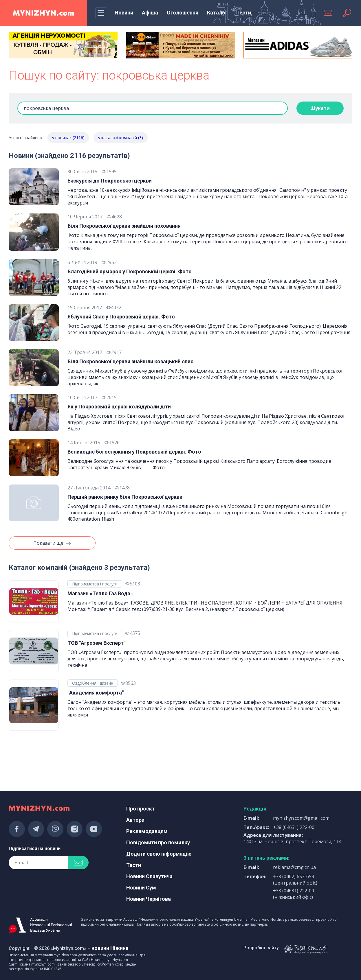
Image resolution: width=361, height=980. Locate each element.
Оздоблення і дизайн (93, 683)
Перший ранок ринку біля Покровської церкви (125, 497)
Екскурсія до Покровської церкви (110, 181)
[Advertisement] (63, 761)
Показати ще (52, 543)
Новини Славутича (149, 876)
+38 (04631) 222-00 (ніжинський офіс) (294, 894)
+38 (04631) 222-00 (294, 827)
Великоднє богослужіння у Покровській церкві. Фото (134, 452)
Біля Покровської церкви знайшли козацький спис (130, 361)
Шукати (320, 108)
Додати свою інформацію (159, 854)
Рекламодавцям (147, 831)
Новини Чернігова (149, 899)
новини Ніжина (110, 948)
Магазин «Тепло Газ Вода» (100, 593)
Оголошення (183, 13)
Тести (244, 13)
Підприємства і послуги (95, 584)
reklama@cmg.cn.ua (294, 867)
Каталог (217, 13)
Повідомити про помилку (158, 842)
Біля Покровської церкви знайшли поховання (124, 226)
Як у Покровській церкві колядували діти (119, 407)
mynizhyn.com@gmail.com (301, 818)
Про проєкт (141, 809)
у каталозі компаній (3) (121, 138)
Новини (124, 13)
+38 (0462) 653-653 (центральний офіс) (295, 880)
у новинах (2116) (68, 138)
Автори (135, 820)
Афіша (150, 13)
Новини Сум (141, 888)
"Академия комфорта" (96, 693)
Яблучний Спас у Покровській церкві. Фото (121, 317)
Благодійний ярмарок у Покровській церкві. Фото (130, 271)
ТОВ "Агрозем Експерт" (96, 643)
